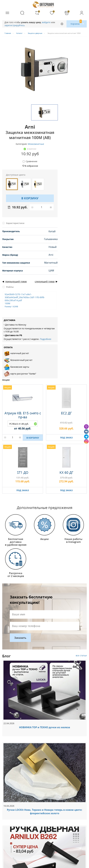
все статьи (81, 655)
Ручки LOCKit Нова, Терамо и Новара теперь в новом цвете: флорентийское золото (45, 812)
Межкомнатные (36, 144)
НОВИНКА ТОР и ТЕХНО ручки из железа (45, 727)
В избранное (31, 166)
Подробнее (46, 339)
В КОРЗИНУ (30, 198)
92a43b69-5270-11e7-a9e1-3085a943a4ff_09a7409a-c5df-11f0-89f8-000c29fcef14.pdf (25, 300)
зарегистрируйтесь (15, 25)
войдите (46, 22)
